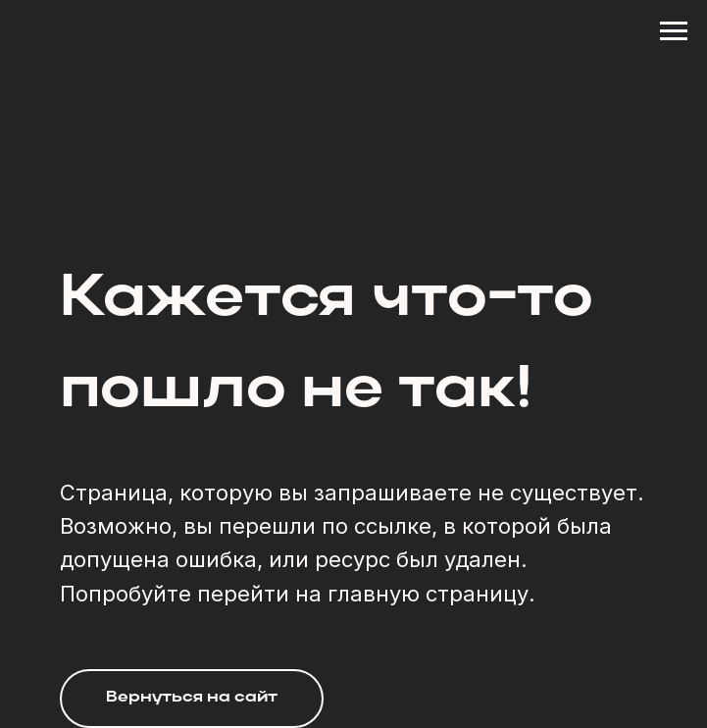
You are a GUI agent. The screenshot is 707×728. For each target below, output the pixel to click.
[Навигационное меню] (674, 31)
